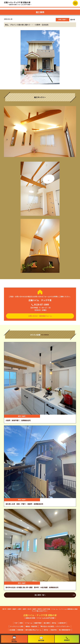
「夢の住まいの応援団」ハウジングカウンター (55, 626)
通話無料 (67, 639)
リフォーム (28, 623)
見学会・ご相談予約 (50, 630)
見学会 (54, 623)
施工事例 (47, 623)
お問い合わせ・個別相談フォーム (40, 316)
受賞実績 (20, 630)
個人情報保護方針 (65, 630)
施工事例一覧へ (40, 595)
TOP (16, 623)
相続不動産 (38, 623)
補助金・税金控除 (31, 626)
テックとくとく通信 (17, 626)
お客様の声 (62, 623)
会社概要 (12, 630)
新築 (21, 623)
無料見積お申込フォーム (33, 630)
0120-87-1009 (40, 305)
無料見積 (41, 639)
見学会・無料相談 (14, 639)
